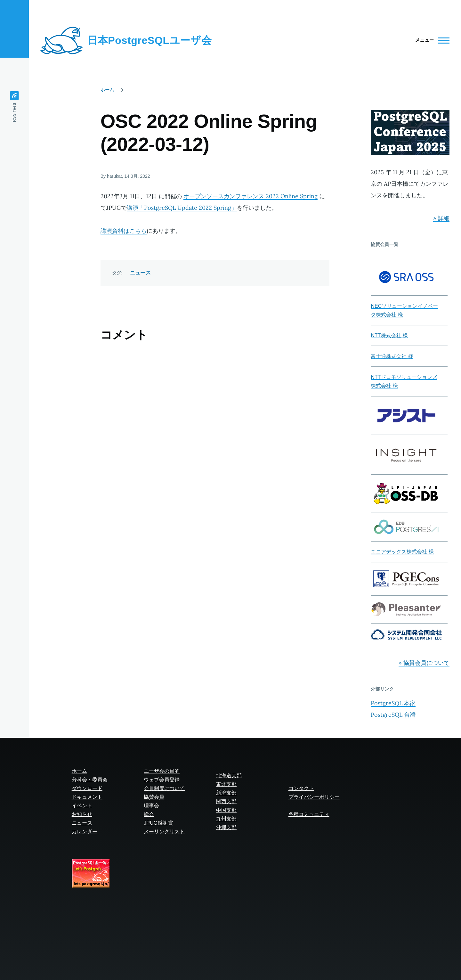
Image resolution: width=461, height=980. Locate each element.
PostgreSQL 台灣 (393, 715)
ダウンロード (87, 788)
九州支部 (226, 819)
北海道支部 (229, 776)
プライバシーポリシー (314, 797)
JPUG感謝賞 (158, 823)
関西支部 (226, 801)
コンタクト (301, 788)
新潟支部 (226, 793)
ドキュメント (87, 797)
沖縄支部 (226, 827)
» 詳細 (441, 218)
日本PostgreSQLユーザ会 (149, 40)
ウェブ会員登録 (162, 780)
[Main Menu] (430, 40)
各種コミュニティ (309, 814)
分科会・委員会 (90, 780)
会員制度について (164, 788)
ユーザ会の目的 (162, 771)
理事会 (151, 806)
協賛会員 (154, 797)
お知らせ (82, 814)
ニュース (140, 273)
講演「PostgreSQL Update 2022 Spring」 (182, 208)
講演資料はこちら (124, 231)
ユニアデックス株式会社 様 (402, 552)
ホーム (107, 90)
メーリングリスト (164, 832)
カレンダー (85, 832)
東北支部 (226, 784)
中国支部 (226, 810)
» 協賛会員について (424, 663)
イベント (82, 806)
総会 (149, 814)
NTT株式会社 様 (389, 335)
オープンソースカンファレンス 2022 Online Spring (251, 196)
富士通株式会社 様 (392, 356)
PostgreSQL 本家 (393, 703)
